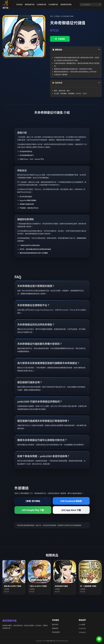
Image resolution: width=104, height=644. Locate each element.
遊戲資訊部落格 (66, 4)
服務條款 (55, 628)
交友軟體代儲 (53, 4)
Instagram (82, 632)
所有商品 (19, 4)
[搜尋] (100, 5)
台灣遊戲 (57, 16)
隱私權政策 (56, 632)
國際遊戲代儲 (30, 4)
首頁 (52, 16)
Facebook (82, 628)
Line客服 (82, 624)
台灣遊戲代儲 (41, 4)
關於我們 (55, 624)
